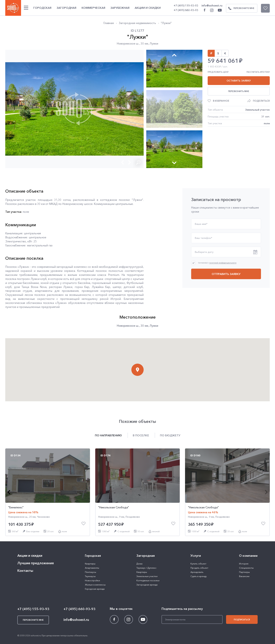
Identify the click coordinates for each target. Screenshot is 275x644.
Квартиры (90, 564)
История (244, 564)
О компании (248, 556)
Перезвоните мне (240, 8)
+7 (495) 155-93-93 (186, 6)
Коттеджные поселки (148, 580)
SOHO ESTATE (13, 8)
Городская (42, 8)
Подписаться (242, 620)
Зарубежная (120, 8)
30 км (144, 43)
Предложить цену (218, 72)
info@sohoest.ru (212, 6)
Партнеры (244, 572)
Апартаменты (92, 568)
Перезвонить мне (239, 91)
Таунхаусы (90, 576)
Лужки (154, 43)
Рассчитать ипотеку (258, 72)
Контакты (25, 571)
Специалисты (246, 568)
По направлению (108, 435)
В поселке (141, 435)
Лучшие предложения (36, 563)
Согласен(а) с (217, 263)
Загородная (66, 8)
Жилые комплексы (95, 585)
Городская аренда (95, 589)
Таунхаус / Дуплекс (146, 568)
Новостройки (92, 580)
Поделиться (261, 101)
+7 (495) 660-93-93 (186, 10)
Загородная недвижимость (137, 23)
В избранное (221, 101)
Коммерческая (93, 8)
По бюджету (170, 435)
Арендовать (197, 572)
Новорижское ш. (128, 43)
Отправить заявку (226, 274)
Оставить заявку (239, 81)
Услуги (196, 556)
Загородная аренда (147, 585)
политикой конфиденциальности (223, 263)
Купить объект (198, 564)
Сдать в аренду (199, 576)
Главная (109, 23)
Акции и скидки (148, 8)
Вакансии (244, 576)
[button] (123, 162)
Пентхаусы (90, 572)
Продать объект (199, 568)
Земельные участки (147, 576)
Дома (139, 564)
